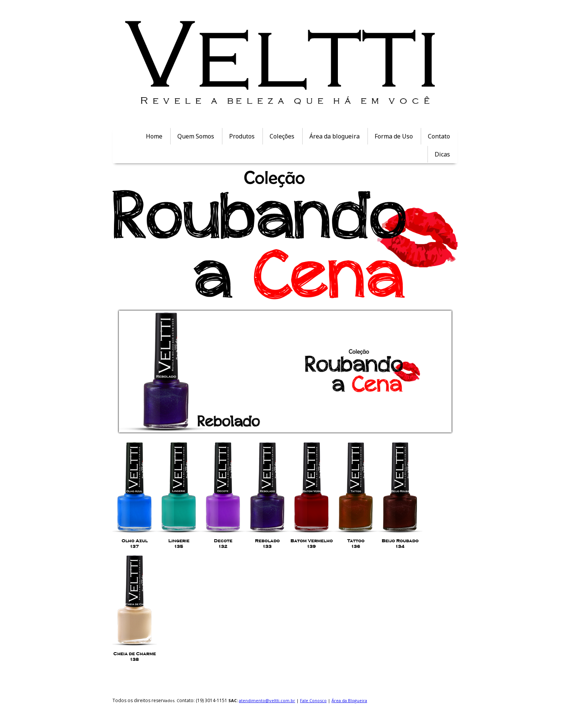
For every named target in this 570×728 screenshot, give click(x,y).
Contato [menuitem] (439, 136)
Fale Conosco (313, 700)
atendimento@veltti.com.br (267, 700)
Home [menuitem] (154, 136)
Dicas (442, 154)
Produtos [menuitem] (242, 136)
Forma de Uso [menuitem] (394, 136)
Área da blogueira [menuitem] (334, 136)
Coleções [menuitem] (282, 136)
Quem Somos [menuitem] (196, 136)
